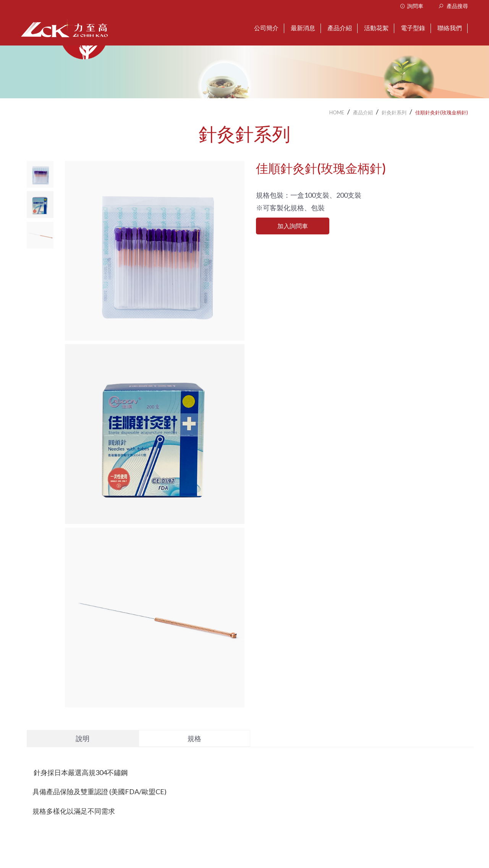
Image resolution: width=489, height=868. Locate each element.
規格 (194, 738)
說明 (83, 738)
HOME (337, 112)
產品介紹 (363, 112)
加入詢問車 (293, 226)
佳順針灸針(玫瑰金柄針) (442, 112)
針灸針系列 (394, 112)
